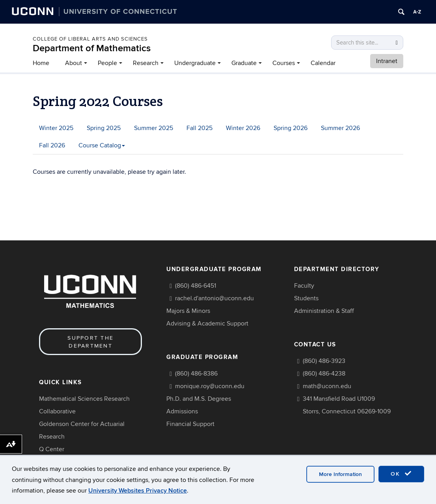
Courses (284, 63)
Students (306, 298)
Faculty (304, 286)
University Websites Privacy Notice (138, 491)
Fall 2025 (199, 128)
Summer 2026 (340, 128)
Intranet (387, 61)
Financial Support (190, 424)
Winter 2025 (56, 128)
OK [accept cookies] (401, 474)
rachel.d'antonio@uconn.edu (214, 298)
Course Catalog (102, 145)
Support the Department (90, 342)
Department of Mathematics (92, 48)
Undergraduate (195, 63)
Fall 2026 (52, 145)
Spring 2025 (104, 128)
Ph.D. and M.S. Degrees (199, 399)
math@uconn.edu (327, 386)
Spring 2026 (291, 128)
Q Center (52, 449)
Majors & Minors (188, 311)
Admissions (182, 411)
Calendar (323, 63)
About (74, 63)
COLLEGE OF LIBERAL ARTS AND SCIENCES (90, 39)
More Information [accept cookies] (340, 474)
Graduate (244, 63)
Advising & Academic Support (207, 324)
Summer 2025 (154, 128)
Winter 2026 (243, 128)
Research (146, 63)
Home (41, 63)
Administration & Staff (324, 311)
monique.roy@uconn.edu (210, 386)
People (107, 63)
